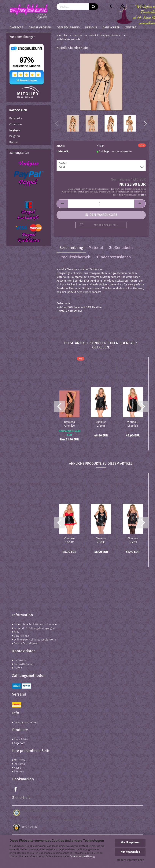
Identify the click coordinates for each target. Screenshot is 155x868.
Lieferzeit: (63, 152)
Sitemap (18, 772)
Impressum (20, 660)
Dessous (91, 27)
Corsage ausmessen (25, 723)
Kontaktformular (23, 664)
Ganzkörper (111, 27)
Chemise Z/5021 (133, 540)
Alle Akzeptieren (130, 843)
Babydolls (16, 118)
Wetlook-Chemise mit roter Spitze (133, 424)
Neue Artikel (20, 739)
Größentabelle (121, 248)
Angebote (16, 27)
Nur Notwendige (130, 852)
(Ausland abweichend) (121, 152)
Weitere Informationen (130, 860)
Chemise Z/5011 (101, 424)
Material (96, 248)
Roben (13, 142)
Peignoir (15, 136)
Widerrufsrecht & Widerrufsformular (35, 625)
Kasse (17, 768)
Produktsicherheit (75, 257)
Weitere (131, 27)
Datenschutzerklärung (82, 856)
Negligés (15, 130)
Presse (17, 668)
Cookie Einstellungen (26, 643)
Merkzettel (19, 760)
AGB (15, 632)
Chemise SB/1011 (70, 540)
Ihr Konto (18, 764)
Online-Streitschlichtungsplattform (34, 640)
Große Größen (40, 27)
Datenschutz (20, 636)
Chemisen (16, 124)
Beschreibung (71, 248)
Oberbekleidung (68, 27)
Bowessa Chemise (70, 424)
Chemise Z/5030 (101, 540)
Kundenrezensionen (114, 257)
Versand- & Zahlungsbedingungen (33, 628)
